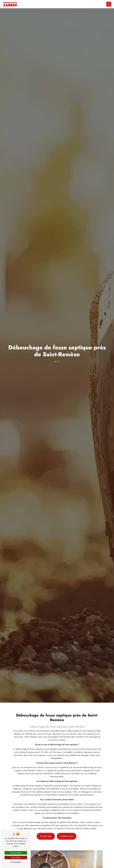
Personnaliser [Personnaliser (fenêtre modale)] (16, 862)
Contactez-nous (67, 832)
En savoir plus (46, 832)
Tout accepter (16, 853)
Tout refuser (16, 858)
